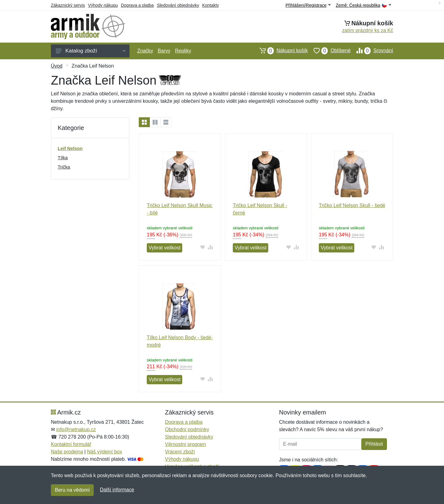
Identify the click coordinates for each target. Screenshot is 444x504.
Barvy (164, 51)
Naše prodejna (67, 452)
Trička (64, 167)
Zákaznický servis (68, 5)
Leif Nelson (70, 148)
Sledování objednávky (178, 5)
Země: (363, 5)
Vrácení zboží (180, 452)
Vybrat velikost (164, 248)
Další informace (117, 490)
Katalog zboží (91, 51)
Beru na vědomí (72, 490)
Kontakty (211, 5)
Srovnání (372, 51)
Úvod (57, 66)
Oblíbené (329, 51)
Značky (145, 51)
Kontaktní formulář (71, 444)
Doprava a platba (137, 5)
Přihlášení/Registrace (308, 5)
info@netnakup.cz (76, 429)
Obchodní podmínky (187, 429)
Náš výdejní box (105, 452)
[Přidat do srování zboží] (210, 247)
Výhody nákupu (103, 5)
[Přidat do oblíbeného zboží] (203, 247)
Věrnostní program (185, 444)
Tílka (63, 158)
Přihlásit (374, 444)
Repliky (183, 51)
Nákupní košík (281, 51)
